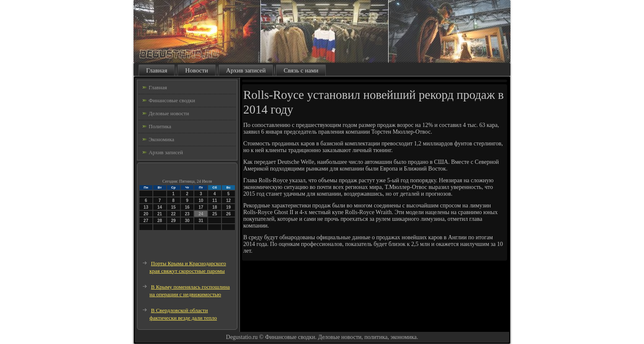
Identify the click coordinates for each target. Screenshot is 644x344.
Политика (160, 126)
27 (146, 221)
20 (146, 214)
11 (215, 200)
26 (228, 214)
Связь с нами (301, 70)
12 (228, 200)
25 (215, 214)
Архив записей (246, 70)
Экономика (161, 139)
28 (160, 221)
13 (146, 207)
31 (201, 221)
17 (201, 207)
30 (187, 221)
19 (228, 207)
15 (174, 207)
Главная (157, 70)
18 (215, 207)
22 (174, 214)
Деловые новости (169, 113)
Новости (196, 70)
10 (201, 200)
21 (160, 214)
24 (201, 214)
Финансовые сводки (172, 100)
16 (187, 207)
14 (160, 207)
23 (187, 214)
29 (174, 221)
